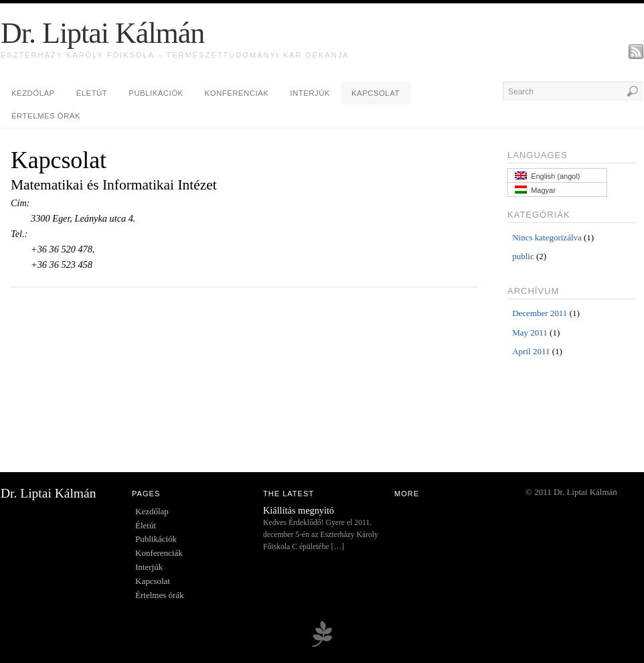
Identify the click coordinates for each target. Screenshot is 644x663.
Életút (92, 93)
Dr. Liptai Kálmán (102, 33)
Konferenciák (237, 93)
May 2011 (530, 333)
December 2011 (540, 313)
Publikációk (156, 93)
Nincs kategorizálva (547, 237)
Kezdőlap (33, 93)
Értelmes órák (46, 116)
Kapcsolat (376, 93)
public (523, 256)
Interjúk (310, 93)
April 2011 (531, 351)
